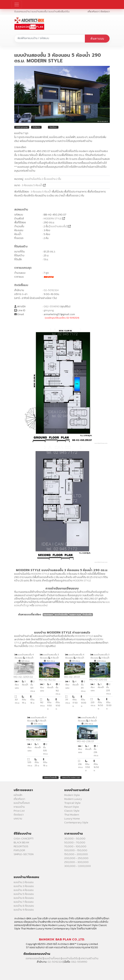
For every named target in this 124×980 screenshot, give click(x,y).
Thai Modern (72, 815)
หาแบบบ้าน (19, 807)
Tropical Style (72, 803)
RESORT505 (21, 846)
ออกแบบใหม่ (41, 605)
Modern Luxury (73, 799)
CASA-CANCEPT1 (24, 839)
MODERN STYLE (53, 219)
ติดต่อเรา (105, 11)
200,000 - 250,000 (76, 858)
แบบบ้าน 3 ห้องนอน (24, 886)
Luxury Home (72, 819)
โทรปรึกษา (53, 127)
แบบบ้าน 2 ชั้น (54, 179)
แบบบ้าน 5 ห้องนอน (24, 894)
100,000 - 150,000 (76, 850)
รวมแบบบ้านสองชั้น (51, 777)
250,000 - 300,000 (76, 862)
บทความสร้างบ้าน (89, 958)
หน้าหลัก (18, 795)
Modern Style (72, 795)
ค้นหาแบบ (97, 39)
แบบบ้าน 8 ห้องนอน (24, 906)
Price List (19, 811)
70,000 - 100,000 (75, 846)
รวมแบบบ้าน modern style (71, 777)
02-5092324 (51, 290)
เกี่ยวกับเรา (93, 11)
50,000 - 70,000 (75, 842)
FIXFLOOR (19, 850)
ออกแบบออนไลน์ (34, 958)
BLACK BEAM (21, 842)
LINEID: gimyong (22, 127)
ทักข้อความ (36, 127)
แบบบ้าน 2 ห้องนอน (24, 882)
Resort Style (72, 807)
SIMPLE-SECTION (24, 854)
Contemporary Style (76, 823)
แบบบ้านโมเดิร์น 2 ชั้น (36, 179)
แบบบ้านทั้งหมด (22, 803)
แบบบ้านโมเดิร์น (70, 958)
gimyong (49, 310)
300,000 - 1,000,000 (78, 866)
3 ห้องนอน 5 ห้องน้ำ (32, 185)
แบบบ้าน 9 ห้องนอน (24, 910)
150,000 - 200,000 (76, 854)
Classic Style (72, 811)
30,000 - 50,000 (75, 839)
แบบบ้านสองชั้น (58, 226)
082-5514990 (52, 306)
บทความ (18, 819)
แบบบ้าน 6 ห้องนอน (24, 898)
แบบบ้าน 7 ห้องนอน (24, 902)
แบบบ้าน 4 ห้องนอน (24, 890)
